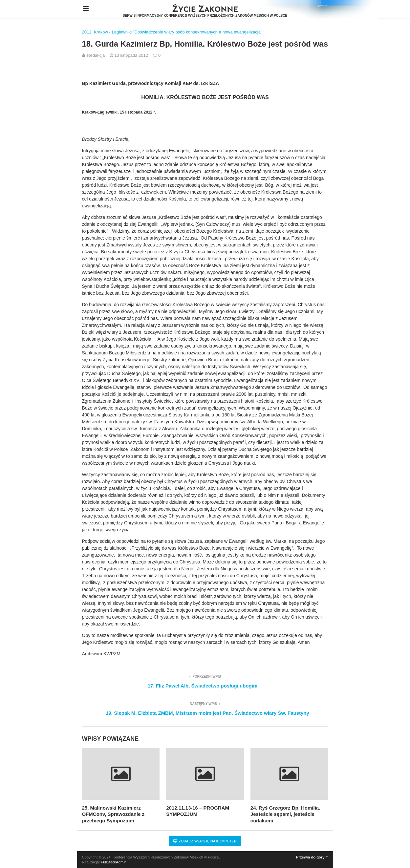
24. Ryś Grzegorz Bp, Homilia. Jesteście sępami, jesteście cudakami (285, 814)
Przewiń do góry (312, 857)
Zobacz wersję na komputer (205, 841)
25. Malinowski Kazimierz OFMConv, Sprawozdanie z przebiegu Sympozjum (113, 814)
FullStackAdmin (114, 862)
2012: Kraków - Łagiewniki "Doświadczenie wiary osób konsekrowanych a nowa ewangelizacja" (172, 32)
